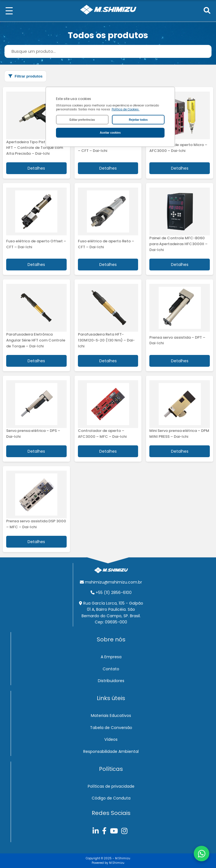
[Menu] (9, 11)
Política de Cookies (126, 109)
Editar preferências (82, 120)
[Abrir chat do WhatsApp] (202, 854)
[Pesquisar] (207, 11)
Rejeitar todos (138, 120)
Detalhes (36, 168)
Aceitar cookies (110, 133)
